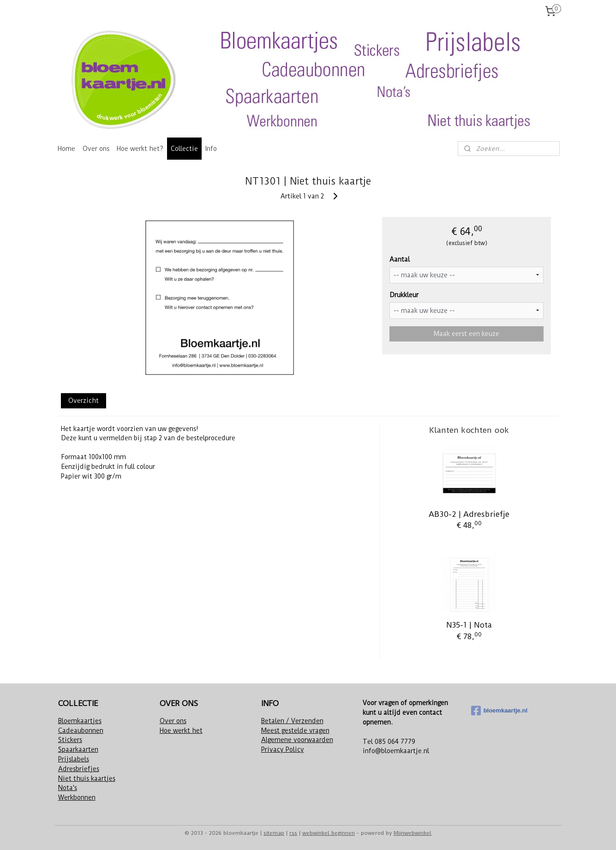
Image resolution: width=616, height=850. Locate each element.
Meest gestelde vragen (295, 730)
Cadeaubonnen (81, 730)
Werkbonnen (77, 797)
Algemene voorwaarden (297, 740)
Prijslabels (74, 759)
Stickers (70, 740)
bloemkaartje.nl (499, 711)
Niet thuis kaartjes (87, 778)
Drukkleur (404, 295)
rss (293, 833)
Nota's (68, 788)
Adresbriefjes (79, 769)
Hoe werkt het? (140, 149)
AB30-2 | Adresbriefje (469, 514)
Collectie (184, 149)
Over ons (96, 149)
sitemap (274, 833)
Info (211, 149)
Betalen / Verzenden (292, 721)
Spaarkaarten (78, 749)
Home (66, 149)
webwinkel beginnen (329, 833)
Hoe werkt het (181, 730)
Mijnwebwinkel (413, 833)
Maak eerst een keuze (466, 334)
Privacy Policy (283, 749)
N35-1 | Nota (469, 625)
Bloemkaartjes (80, 721)
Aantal (400, 259)
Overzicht (84, 401)
